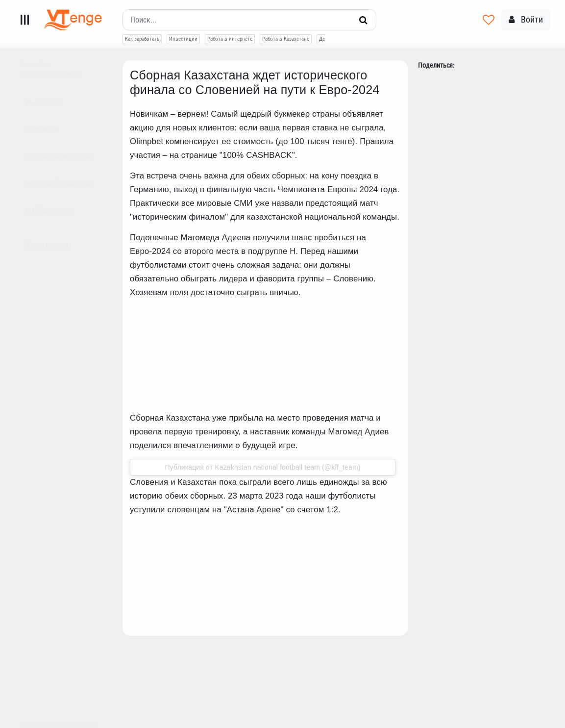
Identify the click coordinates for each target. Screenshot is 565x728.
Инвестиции (183, 39)
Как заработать (142, 39)
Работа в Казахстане (286, 39)
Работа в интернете (230, 39)
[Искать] (363, 20)
